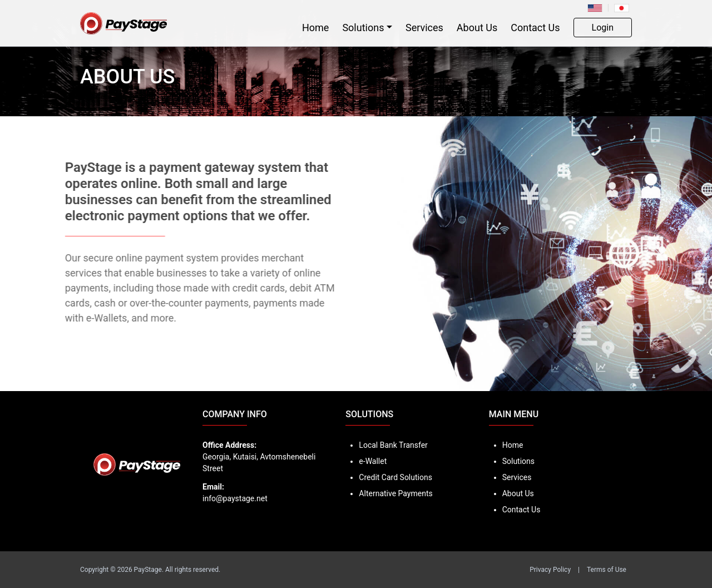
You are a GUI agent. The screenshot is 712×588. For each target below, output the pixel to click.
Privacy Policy (550, 570)
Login (603, 28)
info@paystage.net (235, 498)
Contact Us (535, 28)
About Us (477, 28)
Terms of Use (607, 570)
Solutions (363, 28)
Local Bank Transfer (393, 445)
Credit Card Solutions (395, 477)
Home (315, 28)
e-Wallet (373, 461)
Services (424, 28)
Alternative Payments (395, 493)
